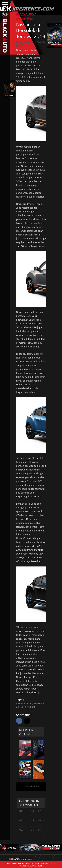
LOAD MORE (31, 786)
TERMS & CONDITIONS (33, 866)
